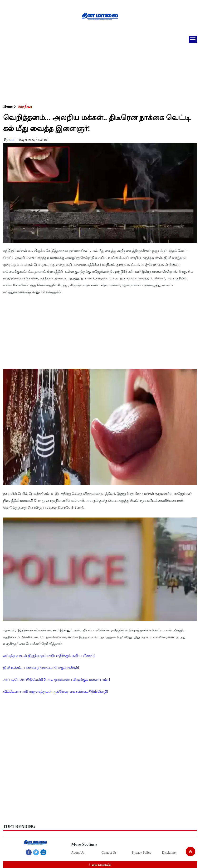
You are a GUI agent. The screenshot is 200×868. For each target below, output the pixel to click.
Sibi (12, 140)
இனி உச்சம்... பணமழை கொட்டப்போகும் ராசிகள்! (41, 667)
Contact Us (109, 853)
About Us (78, 853)
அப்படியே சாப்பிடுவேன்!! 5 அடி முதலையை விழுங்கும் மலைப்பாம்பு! (57, 679)
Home (8, 106)
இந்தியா (25, 106)
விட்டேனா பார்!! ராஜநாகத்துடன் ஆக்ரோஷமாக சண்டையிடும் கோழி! (56, 691)
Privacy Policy (141, 853)
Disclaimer (169, 853)
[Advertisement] (100, 68)
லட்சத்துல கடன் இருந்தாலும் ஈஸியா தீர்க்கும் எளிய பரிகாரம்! (49, 656)
